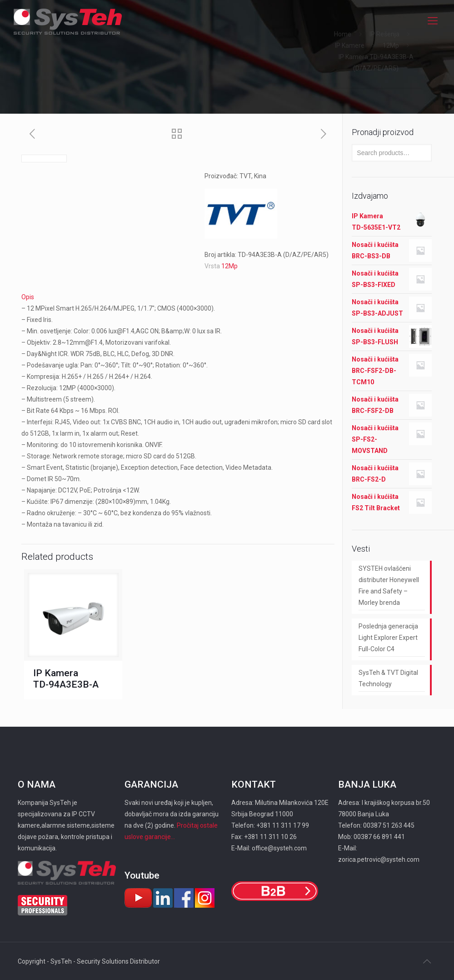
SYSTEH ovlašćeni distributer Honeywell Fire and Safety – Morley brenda (389, 585)
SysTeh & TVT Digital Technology (388, 678)
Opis (28, 297)
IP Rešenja (384, 34)
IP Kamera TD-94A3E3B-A (66, 679)
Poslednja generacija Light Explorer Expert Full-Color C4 (388, 638)
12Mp (391, 45)
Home (343, 34)
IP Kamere (350, 45)
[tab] (178, 297)
